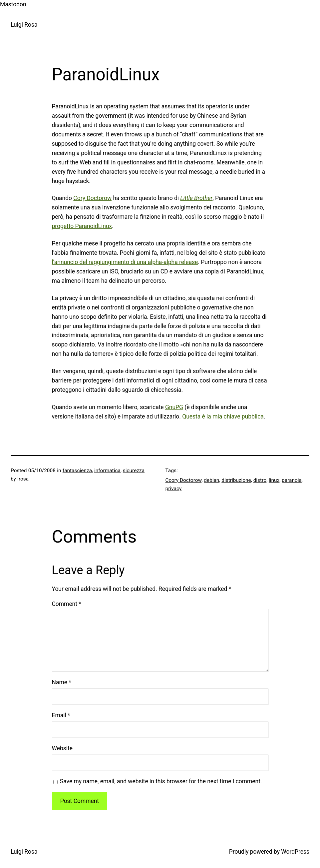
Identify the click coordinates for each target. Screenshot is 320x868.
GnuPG (174, 407)
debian (211, 480)
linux (274, 480)
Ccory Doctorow (184, 480)
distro (260, 480)
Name (62, 682)
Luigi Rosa (24, 25)
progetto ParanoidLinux (82, 226)
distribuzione (236, 480)
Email (61, 715)
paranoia (292, 480)
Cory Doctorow (92, 198)
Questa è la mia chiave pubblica (223, 416)
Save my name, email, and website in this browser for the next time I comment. (161, 781)
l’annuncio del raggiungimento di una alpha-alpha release (125, 262)
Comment (67, 604)
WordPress (295, 852)
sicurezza (134, 471)
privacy (174, 489)
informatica (107, 471)
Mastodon (13, 4)
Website (62, 748)
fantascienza (77, 471)
